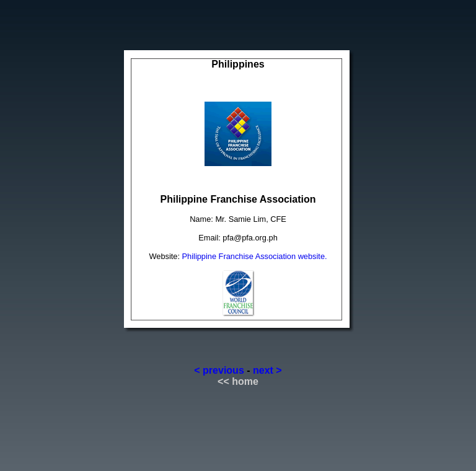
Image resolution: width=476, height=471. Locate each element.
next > (267, 370)
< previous (219, 370)
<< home (238, 381)
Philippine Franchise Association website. (255, 256)
